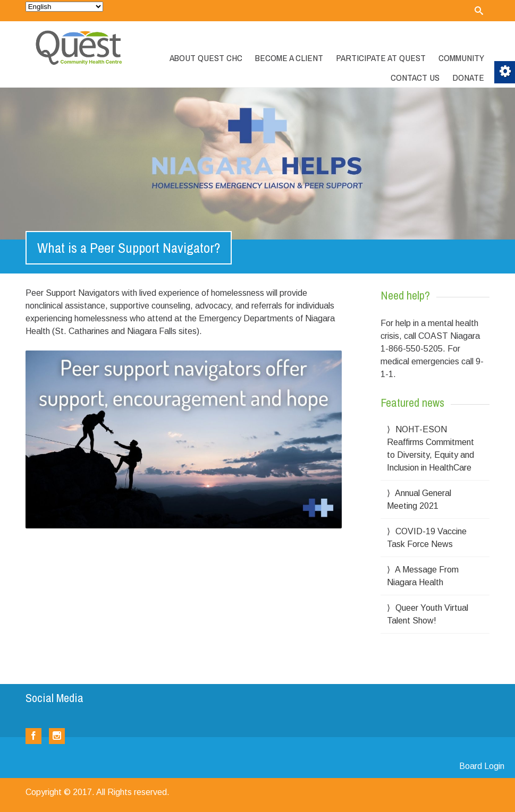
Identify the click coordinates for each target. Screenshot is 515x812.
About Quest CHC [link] (206, 58)
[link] (479, 11)
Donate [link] (468, 77)
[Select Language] (64, 7)
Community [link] (461, 58)
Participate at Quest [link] (381, 58)
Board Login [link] (482, 766)
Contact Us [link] (415, 77)
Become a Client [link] (289, 58)
